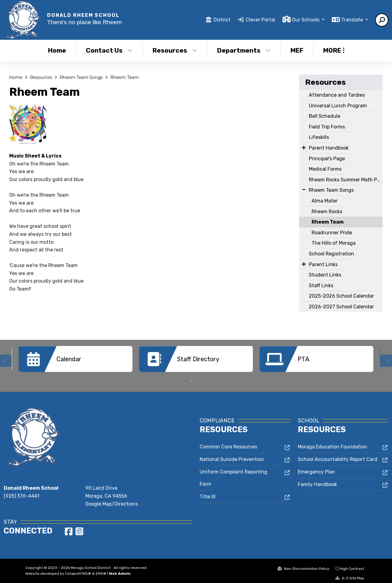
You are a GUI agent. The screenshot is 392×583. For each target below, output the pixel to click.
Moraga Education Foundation (333, 442)
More (334, 50)
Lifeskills (319, 137)
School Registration (331, 254)
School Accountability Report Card (338, 455)
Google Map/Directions (112, 499)
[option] (76, 359)
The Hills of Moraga (334, 243)
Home (57, 50)
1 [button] (191, 377)
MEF (297, 50)
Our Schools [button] (306, 20)
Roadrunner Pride (332, 233)
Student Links (325, 275)
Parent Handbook (329, 148)
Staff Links (321, 286)
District (222, 20)
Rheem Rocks (327, 212)
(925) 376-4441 (22, 491)
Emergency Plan (316, 467)
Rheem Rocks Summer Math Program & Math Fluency (346, 180)
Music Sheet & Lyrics (35, 156)
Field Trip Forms (327, 127)
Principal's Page (327, 159)
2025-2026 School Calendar (341, 296)
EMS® (101, 569)
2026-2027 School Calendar (341, 307)
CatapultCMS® (78, 569)
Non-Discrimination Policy (303, 564)
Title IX (208, 492)
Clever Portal (260, 20)
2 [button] (201, 377)
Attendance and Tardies (337, 95)
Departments (244, 50)
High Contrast (352, 564)
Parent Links (323, 264)
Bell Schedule (325, 116)
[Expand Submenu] (304, 147)
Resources (175, 50)
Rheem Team (125, 77)
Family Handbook (317, 480)
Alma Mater (325, 201)
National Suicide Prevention (232, 455)
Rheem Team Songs (81, 77)
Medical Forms (325, 169)
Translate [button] (353, 20)
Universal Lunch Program (338, 106)
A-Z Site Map (350, 574)
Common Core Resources (228, 442)
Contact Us (109, 50)
